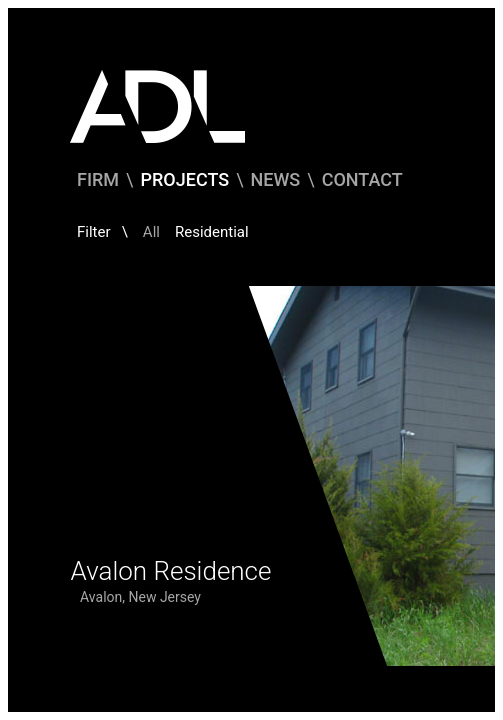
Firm (98, 179)
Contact (362, 179)
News (276, 179)
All (151, 232)
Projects (185, 179)
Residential (212, 232)
